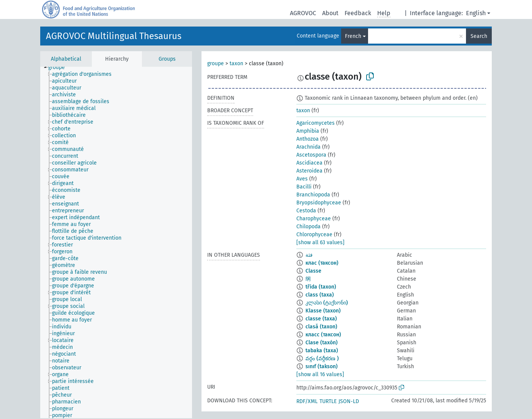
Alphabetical (66, 59)
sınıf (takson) (322, 366)
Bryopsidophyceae (319, 203)
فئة (309, 255)
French (353, 36)
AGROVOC (303, 13)
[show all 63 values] (320, 242)
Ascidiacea (309, 163)
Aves (302, 179)
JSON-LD (349, 401)
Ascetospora (311, 155)
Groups (167, 59)
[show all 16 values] (320, 374)
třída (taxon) (321, 287)
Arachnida (308, 147)
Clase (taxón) (322, 343)
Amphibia (308, 131)
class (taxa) (320, 295)
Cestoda (306, 211)
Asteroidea (309, 171)
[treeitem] (60, 67)
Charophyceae (314, 219)
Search (479, 36)
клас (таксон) (322, 263)
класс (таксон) (323, 335)
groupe (216, 64)
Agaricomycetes (316, 123)
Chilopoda (308, 227)
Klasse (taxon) (323, 311)
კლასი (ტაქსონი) (327, 303)
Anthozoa (308, 139)
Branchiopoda (313, 195)
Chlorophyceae (314, 235)
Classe (313, 271)
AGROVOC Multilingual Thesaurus (114, 36)
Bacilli (304, 187)
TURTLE (328, 401)
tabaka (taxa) (322, 351)
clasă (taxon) (321, 327)
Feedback (358, 13)
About (330, 13)
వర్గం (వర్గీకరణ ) (322, 359)
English (476, 13)
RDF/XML (307, 401)
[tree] (116, 242)
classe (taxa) (321, 319)
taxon (236, 64)
